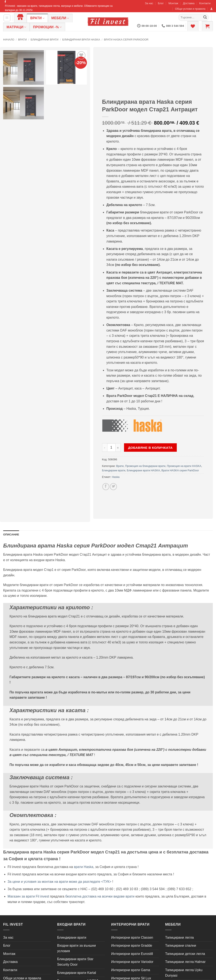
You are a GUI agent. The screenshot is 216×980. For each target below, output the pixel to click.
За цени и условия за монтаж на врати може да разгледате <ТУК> (59, 882)
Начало (9, 40)
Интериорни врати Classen (132, 938)
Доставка (189, 3)
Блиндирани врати (45, 40)
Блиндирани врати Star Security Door (75, 962)
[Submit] (205, 18)
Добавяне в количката (150, 448)
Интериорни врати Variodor (132, 962)
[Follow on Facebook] (5, 2)
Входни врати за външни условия (76, 948)
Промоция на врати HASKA (184, 466)
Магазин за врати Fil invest (28, 896)
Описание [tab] (11, 534)
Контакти (205, 3)
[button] (211, 9)
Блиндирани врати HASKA (81, 40)
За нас (149, 3)
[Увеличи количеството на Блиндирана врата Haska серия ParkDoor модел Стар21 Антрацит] (118, 448)
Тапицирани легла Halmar (185, 962)
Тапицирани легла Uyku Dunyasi (184, 973)
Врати (37, 18)
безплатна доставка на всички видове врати (100, 896)
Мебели (60, 18)
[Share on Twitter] (113, 487)
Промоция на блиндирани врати (145, 466)
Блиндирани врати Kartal (77, 973)
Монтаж (173, 3)
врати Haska (84, 867)
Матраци (16, 27)
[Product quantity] (111, 448)
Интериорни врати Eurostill (132, 954)
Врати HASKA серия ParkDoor (126, 40)
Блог (161, 3)
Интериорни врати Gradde (132, 946)
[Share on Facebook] (106, 487)
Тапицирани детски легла (185, 954)
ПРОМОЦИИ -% (47, 27)
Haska (116, 477)
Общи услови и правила (190, 9)
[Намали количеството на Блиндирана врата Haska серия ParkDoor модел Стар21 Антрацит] (105, 448)
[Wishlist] (193, 26)
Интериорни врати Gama (131, 970)
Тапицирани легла (180, 938)
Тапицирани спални (181, 946)
